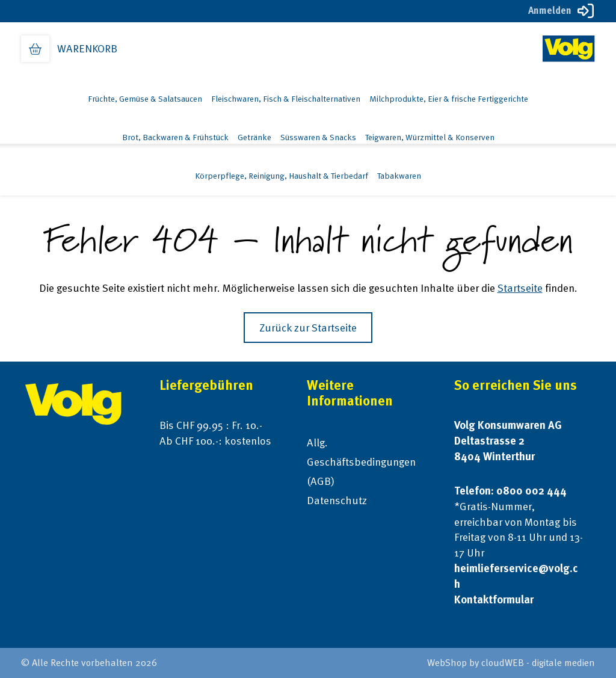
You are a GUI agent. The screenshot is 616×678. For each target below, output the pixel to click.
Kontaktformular (494, 599)
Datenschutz (337, 500)
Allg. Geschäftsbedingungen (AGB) (361, 462)
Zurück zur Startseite (308, 328)
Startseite (520, 288)
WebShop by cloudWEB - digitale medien (511, 663)
